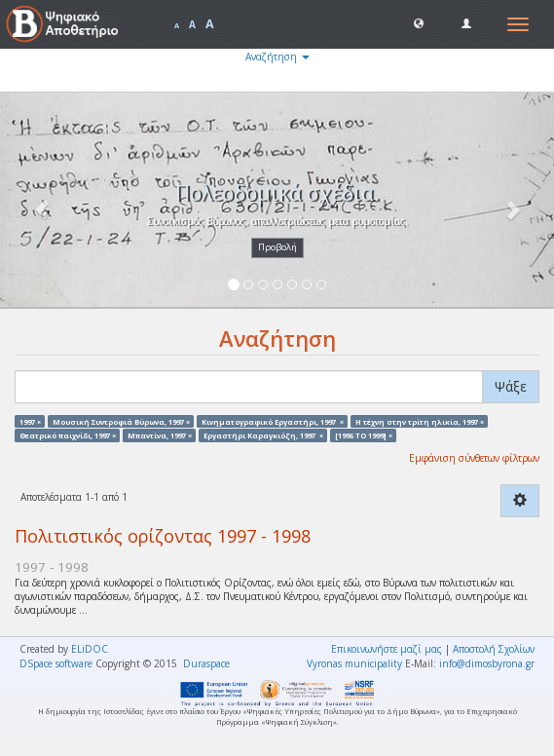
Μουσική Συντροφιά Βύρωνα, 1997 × (121, 421)
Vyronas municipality (354, 663)
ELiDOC (90, 649)
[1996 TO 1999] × (364, 435)
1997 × (30, 421)
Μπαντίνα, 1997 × (160, 435)
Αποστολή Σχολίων (494, 649)
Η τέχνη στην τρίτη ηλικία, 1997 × (420, 421)
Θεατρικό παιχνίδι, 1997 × (68, 435)
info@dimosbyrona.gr (487, 663)
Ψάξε (511, 386)
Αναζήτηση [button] (277, 57)
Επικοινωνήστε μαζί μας (387, 649)
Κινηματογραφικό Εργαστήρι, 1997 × (273, 421)
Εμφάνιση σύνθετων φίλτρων (474, 458)
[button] (419, 22)
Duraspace (206, 663)
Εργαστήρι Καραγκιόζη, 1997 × (263, 435)
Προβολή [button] (277, 247)
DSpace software (56, 663)
